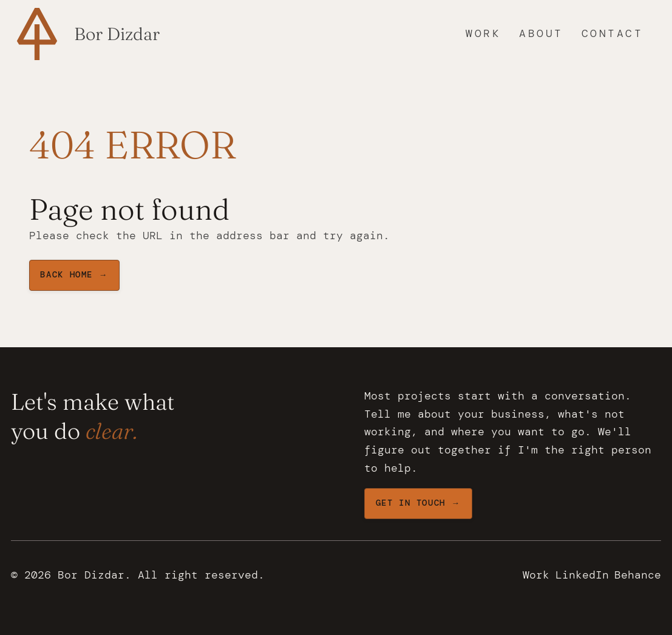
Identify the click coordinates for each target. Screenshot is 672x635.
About (541, 33)
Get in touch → (418, 503)
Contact (613, 33)
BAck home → (74, 275)
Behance (638, 575)
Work (483, 33)
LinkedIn (582, 575)
